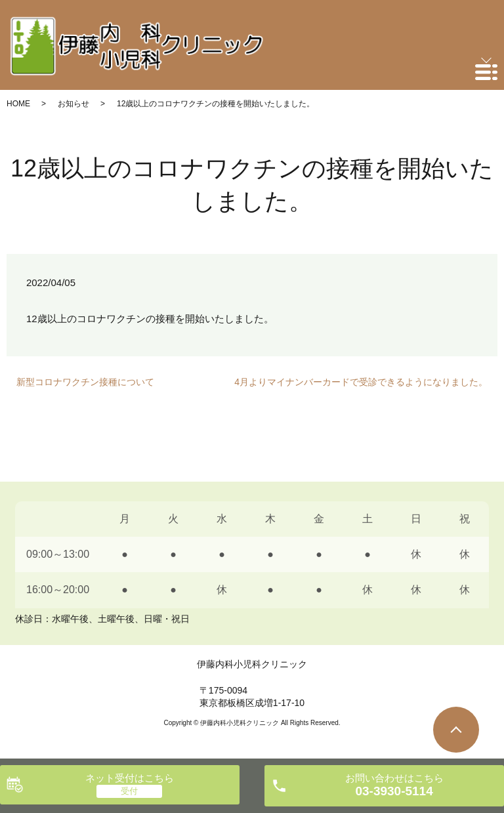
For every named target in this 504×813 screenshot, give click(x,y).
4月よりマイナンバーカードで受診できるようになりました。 (361, 382)
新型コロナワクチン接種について (85, 382)
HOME (18, 104)
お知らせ (73, 104)
